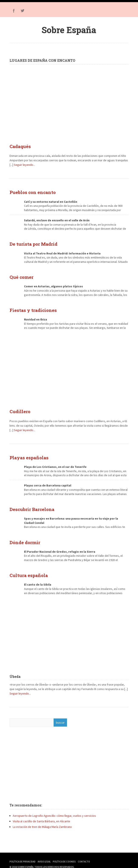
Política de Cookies (64, 853)
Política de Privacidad (23, 853)
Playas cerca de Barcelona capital (48, 480)
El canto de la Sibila (38, 576)
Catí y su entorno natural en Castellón (51, 200)
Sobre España (69, 30)
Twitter (22, 11)
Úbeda (15, 668)
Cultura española (26, 567)
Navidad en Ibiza (36, 315)
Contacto (84, 853)
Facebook (14, 11)
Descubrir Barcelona (29, 503)
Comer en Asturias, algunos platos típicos (53, 283)
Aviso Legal (44, 853)
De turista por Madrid (31, 242)
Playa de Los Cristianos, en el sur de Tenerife (55, 461)
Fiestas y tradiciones (30, 306)
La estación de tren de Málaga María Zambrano (42, 818)
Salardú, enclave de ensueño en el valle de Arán (57, 219)
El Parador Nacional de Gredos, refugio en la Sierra (60, 544)
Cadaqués (19, 146)
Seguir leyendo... (24, 164)
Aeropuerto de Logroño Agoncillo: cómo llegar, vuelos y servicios (54, 807)
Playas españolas (27, 452)
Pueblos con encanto (30, 191)
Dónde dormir (23, 535)
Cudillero (19, 407)
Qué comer (20, 274)
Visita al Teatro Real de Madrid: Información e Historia (62, 251)
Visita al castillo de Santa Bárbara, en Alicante (41, 813)
